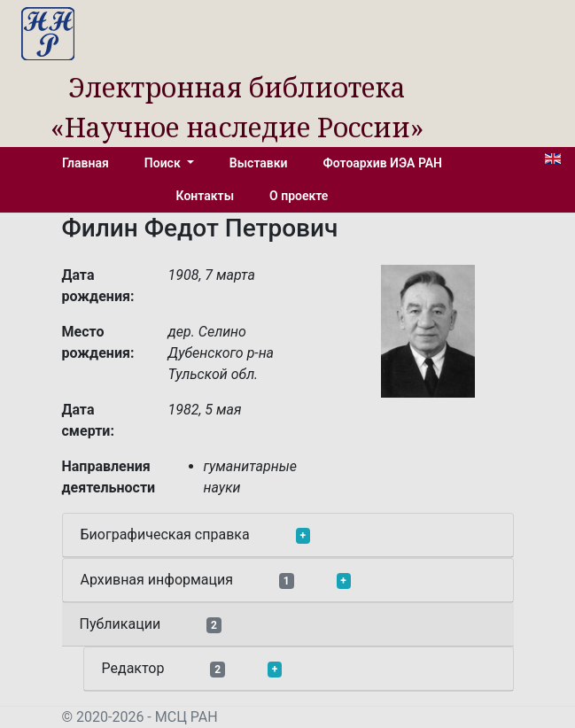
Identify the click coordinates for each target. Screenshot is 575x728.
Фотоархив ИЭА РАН (383, 163)
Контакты (205, 196)
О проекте (299, 196)
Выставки (259, 163)
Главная (85, 163)
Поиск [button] (164, 163)
